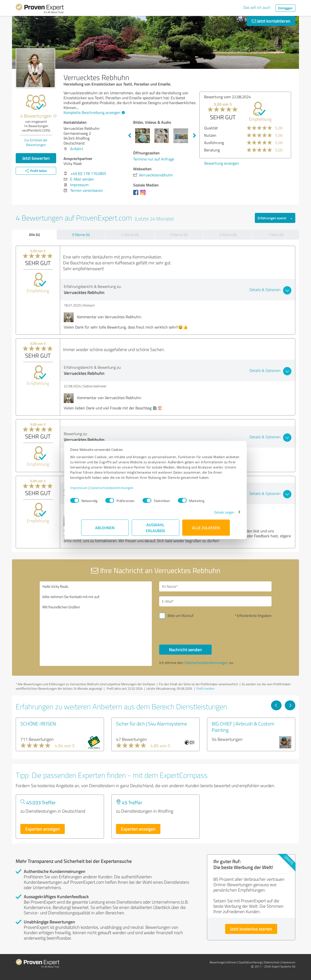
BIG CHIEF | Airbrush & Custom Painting (243, 727)
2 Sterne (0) (228, 235)
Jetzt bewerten (36, 158)
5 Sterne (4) (81, 235)
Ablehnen (105, 530)
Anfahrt (77, 149)
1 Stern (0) (276, 235)
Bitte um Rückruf (181, 616)
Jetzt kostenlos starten (251, 929)
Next (194, 136)
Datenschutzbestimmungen (123, 490)
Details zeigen (213, 515)
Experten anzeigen (43, 829)
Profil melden (206, 688)
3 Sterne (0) (179, 235)
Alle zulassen (206, 530)
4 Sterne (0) (130, 235)
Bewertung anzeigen (222, 163)
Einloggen (285, 8)
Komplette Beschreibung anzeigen (94, 112)
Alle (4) (34, 234)
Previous (130, 136)
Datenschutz (272, 962)
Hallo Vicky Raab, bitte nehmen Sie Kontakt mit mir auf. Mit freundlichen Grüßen (96, 624)
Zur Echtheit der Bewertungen (36, 142)
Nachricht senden (185, 649)
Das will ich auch (257, 7)
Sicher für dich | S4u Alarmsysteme (151, 723)
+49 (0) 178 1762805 (88, 173)
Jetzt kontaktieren (271, 21)
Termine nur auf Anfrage (154, 159)
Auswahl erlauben (156, 530)
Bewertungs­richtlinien (223, 962)
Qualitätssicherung (250, 962)
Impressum (90, 490)
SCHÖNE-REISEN (38, 723)
